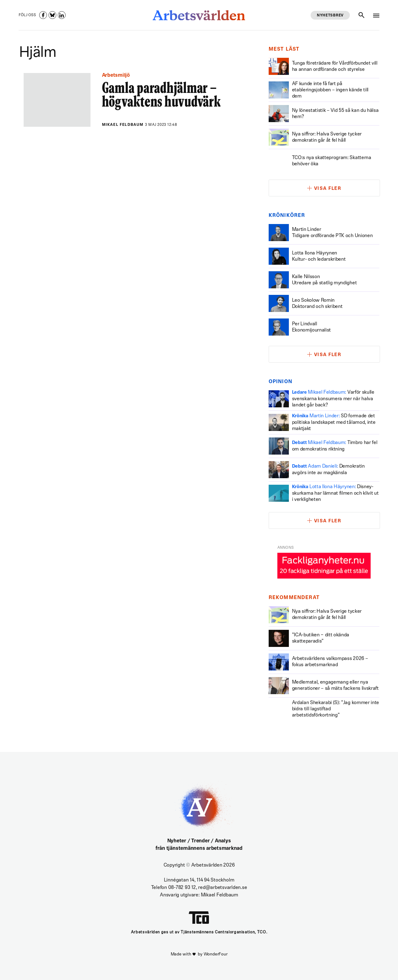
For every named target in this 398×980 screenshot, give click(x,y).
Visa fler (328, 189)
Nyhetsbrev (330, 16)
